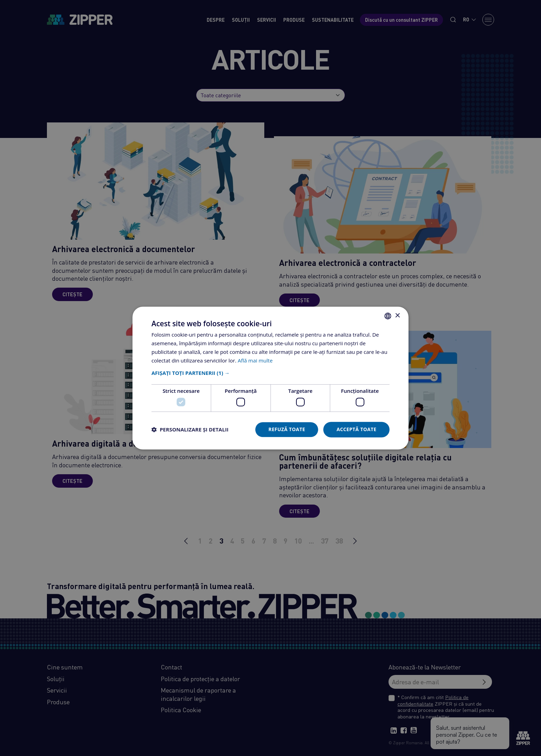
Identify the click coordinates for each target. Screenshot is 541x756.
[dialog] (270, 378)
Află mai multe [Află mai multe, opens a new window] (255, 360)
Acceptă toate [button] (356, 429)
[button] (270, 373)
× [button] (397, 316)
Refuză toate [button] (287, 429)
